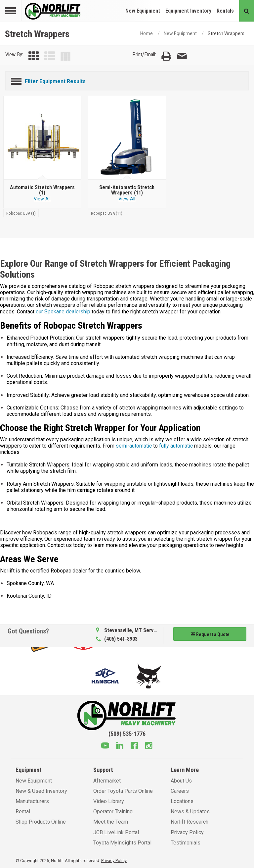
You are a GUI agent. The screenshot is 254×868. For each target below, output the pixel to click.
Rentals (225, 11)
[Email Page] (182, 56)
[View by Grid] (34, 56)
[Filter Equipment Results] (127, 80)
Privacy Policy (187, 832)
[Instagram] (149, 746)
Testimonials (186, 843)
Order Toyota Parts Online (123, 791)
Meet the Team (111, 822)
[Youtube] (105, 746)
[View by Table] (65, 56)
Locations (182, 801)
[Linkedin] (120, 746)
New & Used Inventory (41, 791)
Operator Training (113, 812)
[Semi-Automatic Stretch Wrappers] (127, 138)
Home (147, 33)
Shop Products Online (41, 822)
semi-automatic (134, 446)
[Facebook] (134, 746)
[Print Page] (166, 56)
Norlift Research (190, 822)
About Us (181, 781)
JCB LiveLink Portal (116, 832)
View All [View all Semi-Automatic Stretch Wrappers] (127, 199)
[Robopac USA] (21, 213)
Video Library (109, 801)
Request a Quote (210, 634)
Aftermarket (107, 781)
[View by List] (50, 56)
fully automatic (176, 446)
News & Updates (190, 812)
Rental (23, 812)
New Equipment (143, 11)
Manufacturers (32, 801)
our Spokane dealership (63, 312)
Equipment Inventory (188, 11)
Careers (180, 791)
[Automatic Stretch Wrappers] (42, 138)
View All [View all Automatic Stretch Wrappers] (42, 199)
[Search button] (247, 11)
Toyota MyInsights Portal (122, 843)
